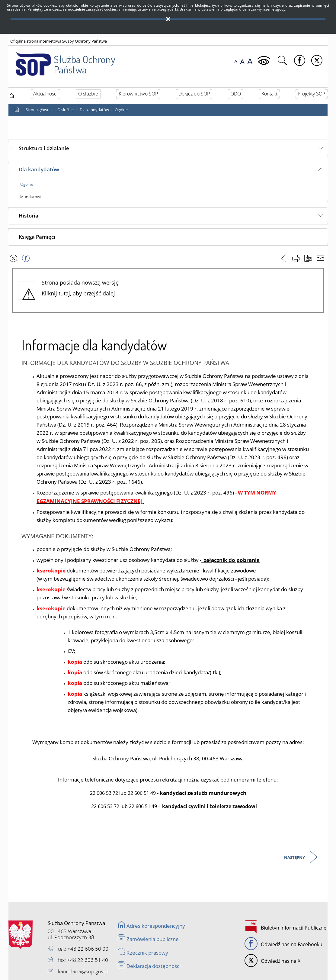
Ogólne (121, 110)
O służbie (66, 110)
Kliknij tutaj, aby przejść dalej (78, 293)
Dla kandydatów (94, 110)
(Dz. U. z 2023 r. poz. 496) (204, 493)
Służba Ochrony (62, 60)
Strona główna (39, 110)
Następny (295, 858)
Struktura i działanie (44, 148)
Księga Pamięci (37, 237)
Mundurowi (30, 197)
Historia (29, 216)
